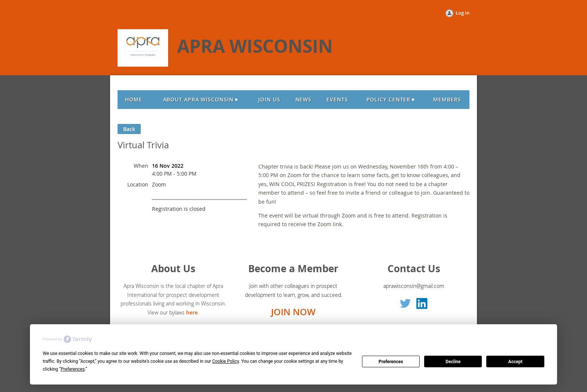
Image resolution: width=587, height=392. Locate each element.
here (192, 312)
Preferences (391, 362)
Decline (453, 362)
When (141, 166)
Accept (515, 362)
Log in (463, 13)
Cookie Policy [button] (226, 361)
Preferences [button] (73, 369)
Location (138, 184)
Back (129, 129)
